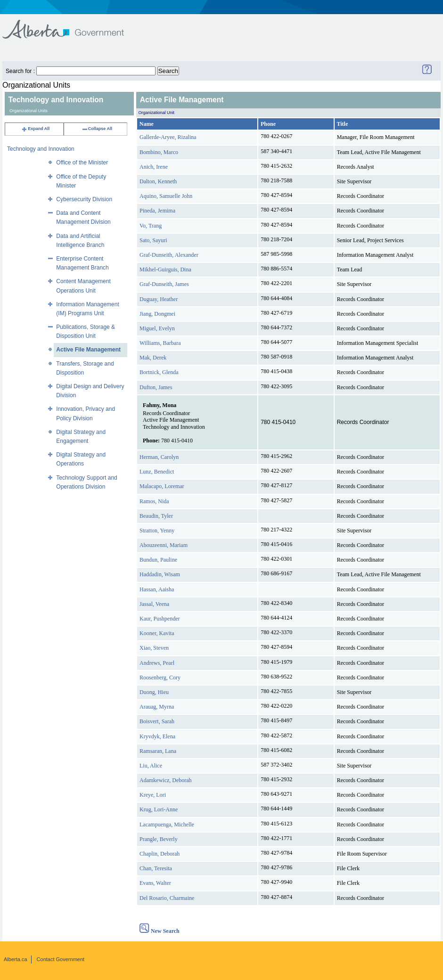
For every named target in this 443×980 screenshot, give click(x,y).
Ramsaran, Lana (158, 751)
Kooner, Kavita (157, 633)
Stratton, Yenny (157, 531)
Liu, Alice (151, 766)
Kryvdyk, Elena (157, 736)
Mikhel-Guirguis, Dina (165, 269)
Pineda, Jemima (157, 211)
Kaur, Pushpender (160, 619)
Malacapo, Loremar (162, 486)
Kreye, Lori (153, 795)
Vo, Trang (151, 226)
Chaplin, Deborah (160, 854)
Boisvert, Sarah (157, 721)
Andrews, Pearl (157, 663)
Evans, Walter (155, 883)
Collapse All (97, 129)
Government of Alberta (71, 25)
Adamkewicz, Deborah (166, 780)
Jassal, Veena (154, 604)
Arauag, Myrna (157, 707)
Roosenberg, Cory (160, 678)
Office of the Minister (82, 163)
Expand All (35, 129)
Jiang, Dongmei (157, 314)
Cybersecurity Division (84, 199)
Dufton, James (156, 387)
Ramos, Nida (154, 501)
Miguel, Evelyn (157, 328)
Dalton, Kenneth (158, 181)
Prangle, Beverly (159, 839)
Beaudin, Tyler (156, 516)
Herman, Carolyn (159, 457)
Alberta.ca (16, 959)
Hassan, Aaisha (157, 589)
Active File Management (88, 350)
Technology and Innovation (41, 149)
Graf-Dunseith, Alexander (169, 255)
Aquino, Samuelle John (166, 196)
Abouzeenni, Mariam (164, 545)
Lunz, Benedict (157, 472)
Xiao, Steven (154, 648)
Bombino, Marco (159, 152)
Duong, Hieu (154, 692)
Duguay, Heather (159, 299)
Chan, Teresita (156, 868)
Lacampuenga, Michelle (167, 825)
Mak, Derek (153, 358)
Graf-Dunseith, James (164, 284)
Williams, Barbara (160, 343)
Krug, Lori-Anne (159, 809)
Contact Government (61, 959)
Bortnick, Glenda (159, 372)
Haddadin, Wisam (160, 574)
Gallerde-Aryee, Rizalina (168, 137)
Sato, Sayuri (153, 240)
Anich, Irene (154, 167)
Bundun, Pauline (158, 560)
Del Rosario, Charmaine (167, 898)
